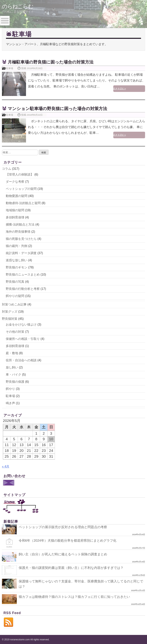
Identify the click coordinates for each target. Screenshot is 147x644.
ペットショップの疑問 (21, 189)
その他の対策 (15, 332)
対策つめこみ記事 (14, 304)
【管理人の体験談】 (20, 174)
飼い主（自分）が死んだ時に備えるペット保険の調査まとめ (66, 554)
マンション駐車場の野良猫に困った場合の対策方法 (62, 108)
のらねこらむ (18, 6)
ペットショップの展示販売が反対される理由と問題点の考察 (66, 527)
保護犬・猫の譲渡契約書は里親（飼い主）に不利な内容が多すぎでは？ (74, 568)
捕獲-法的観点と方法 (20, 224)
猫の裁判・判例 (17, 246)
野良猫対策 (10, 319)
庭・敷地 (12, 353)
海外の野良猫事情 (18, 232)
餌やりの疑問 (15, 296)
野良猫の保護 (15, 382)
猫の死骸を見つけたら (21, 239)
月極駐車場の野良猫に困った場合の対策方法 (54, 62)
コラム (7, 169)
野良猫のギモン (17, 267)
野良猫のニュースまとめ (23, 274)
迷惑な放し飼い (17, 260)
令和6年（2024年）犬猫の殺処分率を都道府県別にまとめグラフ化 (70, 540)
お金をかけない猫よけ (21, 325)
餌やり (10, 389)
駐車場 (10, 68)
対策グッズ (10, 312)
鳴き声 (10, 403)
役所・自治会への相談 (21, 360)
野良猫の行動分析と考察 (23, 289)
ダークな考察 (15, 182)
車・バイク (13, 375)
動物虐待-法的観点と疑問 (23, 203)
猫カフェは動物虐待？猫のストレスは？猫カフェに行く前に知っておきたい (78, 596)
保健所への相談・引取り (23, 339)
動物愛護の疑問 (17, 196)
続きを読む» (136, 89)
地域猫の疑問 (15, 210)
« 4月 (6, 466)
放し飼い (12, 367)
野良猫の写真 (15, 282)
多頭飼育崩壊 (15, 217)
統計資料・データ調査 (21, 253)
